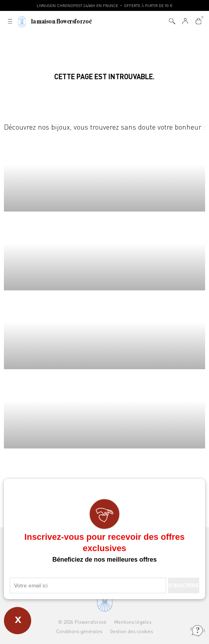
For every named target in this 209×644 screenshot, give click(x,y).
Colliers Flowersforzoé (104, 172)
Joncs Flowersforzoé (104, 409)
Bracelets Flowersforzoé (104, 251)
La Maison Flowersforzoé (62, 22)
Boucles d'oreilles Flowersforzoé (104, 330)
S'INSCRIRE (184, 585)
